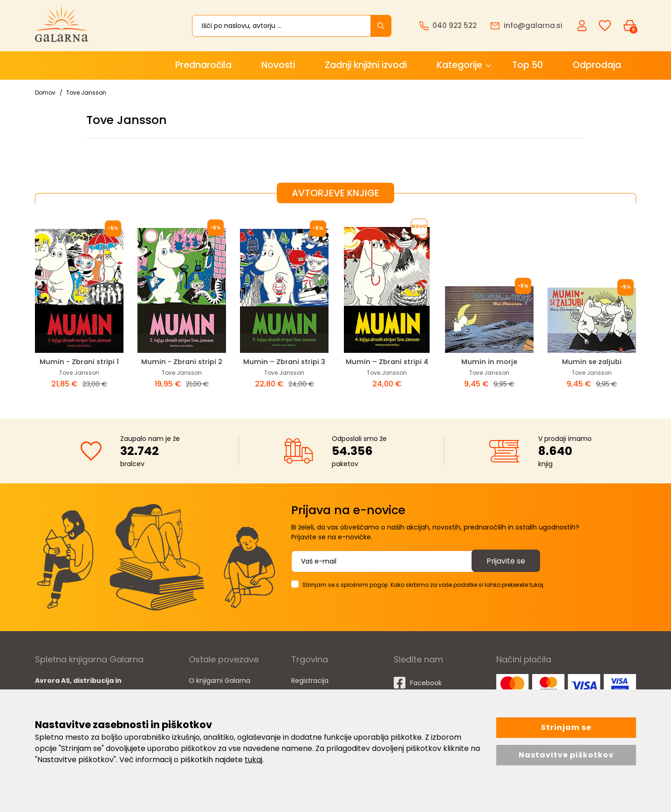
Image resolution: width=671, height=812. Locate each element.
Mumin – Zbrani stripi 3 (284, 361)
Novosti (278, 65)
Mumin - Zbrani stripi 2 (182, 361)
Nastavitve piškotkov (566, 755)
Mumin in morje (489, 361)
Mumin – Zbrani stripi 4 (387, 361)
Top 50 (527, 65)
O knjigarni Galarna (219, 680)
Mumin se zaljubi (592, 361)
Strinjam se (566, 727)
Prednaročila (203, 65)
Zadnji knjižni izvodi (366, 65)
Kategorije (459, 65)
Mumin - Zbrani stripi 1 (79, 361)
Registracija (310, 680)
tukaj (253, 760)
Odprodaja (597, 65)
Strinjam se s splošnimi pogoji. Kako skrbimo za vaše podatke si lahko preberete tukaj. (424, 584)
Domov (45, 93)
